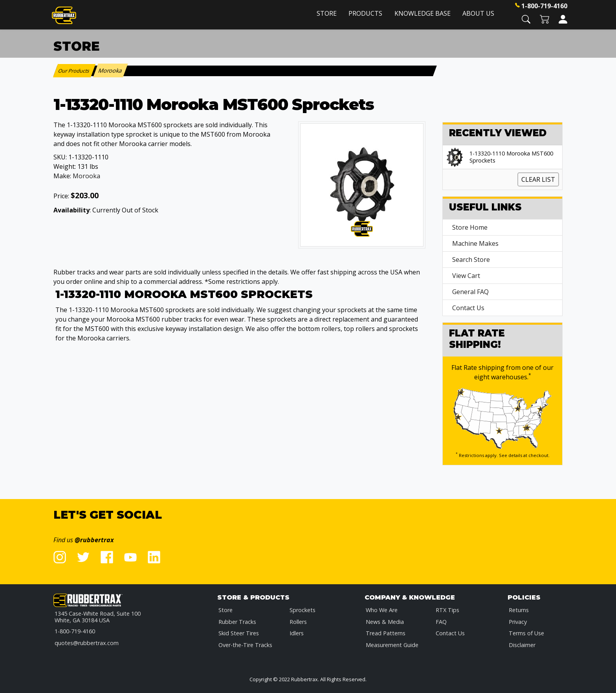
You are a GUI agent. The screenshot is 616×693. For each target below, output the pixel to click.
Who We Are (382, 610)
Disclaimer (522, 645)
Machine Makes (475, 243)
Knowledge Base (423, 13)
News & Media (385, 622)
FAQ (441, 622)
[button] (526, 19)
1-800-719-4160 (544, 6)
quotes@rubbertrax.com (87, 643)
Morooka (86, 176)
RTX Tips (447, 610)
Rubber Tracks (237, 622)
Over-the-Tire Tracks (245, 645)
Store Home (470, 227)
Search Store (471, 260)
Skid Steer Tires (239, 633)
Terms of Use (526, 633)
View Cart (466, 276)
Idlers (297, 633)
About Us (478, 13)
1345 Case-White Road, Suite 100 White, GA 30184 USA (98, 617)
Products (365, 13)
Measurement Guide (392, 645)
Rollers (298, 622)
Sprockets (302, 610)
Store (327, 13)
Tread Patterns (386, 633)
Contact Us (468, 308)
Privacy (518, 622)
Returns (519, 610)
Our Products (74, 71)
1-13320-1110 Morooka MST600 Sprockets (511, 157)
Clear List (538, 179)
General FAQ (470, 292)
